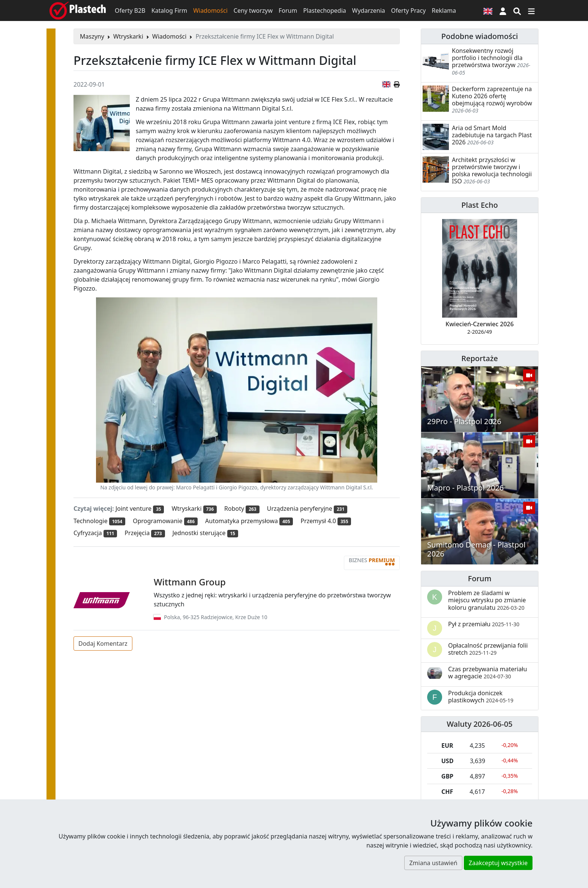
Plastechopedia (324, 10)
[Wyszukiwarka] (517, 10)
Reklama (444, 10)
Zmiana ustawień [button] (433, 863)
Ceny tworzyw (253, 10)
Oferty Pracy (409, 10)
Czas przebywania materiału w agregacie (487, 673)
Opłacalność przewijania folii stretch (488, 649)
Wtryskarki (128, 36)
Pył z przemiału (484, 624)
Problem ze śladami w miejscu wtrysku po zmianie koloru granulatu (487, 600)
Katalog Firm (169, 10)
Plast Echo (479, 205)
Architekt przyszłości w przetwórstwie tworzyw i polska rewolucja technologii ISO (492, 171)
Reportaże (479, 358)
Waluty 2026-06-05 (480, 724)
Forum (288, 10)
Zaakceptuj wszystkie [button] (498, 863)
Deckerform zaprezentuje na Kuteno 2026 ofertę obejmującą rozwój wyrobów (492, 96)
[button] (503, 10)
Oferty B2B (130, 10)
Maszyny (92, 36)
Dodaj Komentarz (103, 643)
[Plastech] (78, 10)
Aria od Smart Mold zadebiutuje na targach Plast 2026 (492, 135)
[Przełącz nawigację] (531, 10)
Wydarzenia (369, 10)
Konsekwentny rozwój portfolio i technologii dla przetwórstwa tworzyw (487, 58)
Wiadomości (210, 10)
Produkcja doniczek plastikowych (481, 697)
